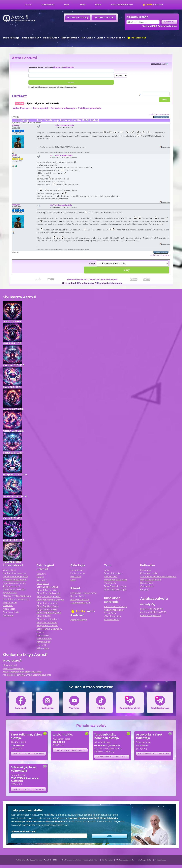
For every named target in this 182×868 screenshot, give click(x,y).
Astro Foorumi (24, 58)
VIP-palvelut (137, 38)
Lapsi (100, 38)
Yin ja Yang (110, 613)
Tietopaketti (43, 635)
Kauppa (144, 589)
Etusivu (28, 5)
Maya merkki (10, 602)
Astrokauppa (104, 18)
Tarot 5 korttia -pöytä (115, 586)
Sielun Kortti (111, 576)
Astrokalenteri (78, 18)
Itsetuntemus (69, 38)
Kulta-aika (153, 5)
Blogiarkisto (146, 583)
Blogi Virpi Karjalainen (48, 596)
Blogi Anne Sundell (47, 609)
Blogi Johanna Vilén (47, 590)
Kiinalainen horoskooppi (16, 599)
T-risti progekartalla (90, 108)
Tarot (83, 5)
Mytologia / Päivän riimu (83, 593)
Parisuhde (87, 38)
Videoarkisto (147, 586)
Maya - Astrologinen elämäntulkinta (22, 672)
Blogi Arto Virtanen (47, 622)
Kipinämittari (10, 593)
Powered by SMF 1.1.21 (78, 279)
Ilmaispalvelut (31, 38)
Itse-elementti (112, 619)
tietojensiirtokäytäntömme (53, 825)
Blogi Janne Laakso (47, 603)
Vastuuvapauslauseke (125, 860)
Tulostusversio (162, 117)
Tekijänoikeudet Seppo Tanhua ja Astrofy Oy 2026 (37, 860)
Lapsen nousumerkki (14, 583)
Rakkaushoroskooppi (14, 589)
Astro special (40, 108)
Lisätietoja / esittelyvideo (28, 754)
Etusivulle (8, 615)
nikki (15, 155)
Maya (67, 5)
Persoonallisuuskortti (115, 580)
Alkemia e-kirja (11, 612)
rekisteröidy (68, 67)
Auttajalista (9, 609)
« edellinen (154, 114)
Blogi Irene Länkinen (48, 619)
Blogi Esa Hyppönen (47, 606)
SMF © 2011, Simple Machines (104, 279)
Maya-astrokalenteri (14, 668)
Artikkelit (8, 606)
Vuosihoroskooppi (114, 610)
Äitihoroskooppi (11, 586)
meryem (16, 125)
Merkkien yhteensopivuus (17, 596)
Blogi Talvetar (44, 616)
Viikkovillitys (9, 570)
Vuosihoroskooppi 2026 (15, 576)
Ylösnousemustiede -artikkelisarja (158, 576)
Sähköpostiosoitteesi (24, 832)
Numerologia (48, 5)
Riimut (98, 5)
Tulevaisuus (50, 38)
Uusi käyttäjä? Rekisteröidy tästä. (160, 26)
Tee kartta (42, 645)
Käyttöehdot (107, 860)
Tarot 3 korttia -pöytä (115, 589)
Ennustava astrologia (63, 108)
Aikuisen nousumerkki (15, 580)
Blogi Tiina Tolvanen (47, 626)
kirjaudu (57, 67)
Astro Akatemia (79, 620)
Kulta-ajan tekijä (149, 573)
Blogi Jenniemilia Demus (50, 600)
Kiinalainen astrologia (122, 5)
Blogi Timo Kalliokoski (48, 593)
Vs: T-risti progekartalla (61, 155)
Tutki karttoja (11, 38)
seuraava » (164, 114)
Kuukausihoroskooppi (15, 573)
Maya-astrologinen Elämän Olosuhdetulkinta (27, 675)
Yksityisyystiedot (145, 860)
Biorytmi (41, 574)
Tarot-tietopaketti (114, 573)
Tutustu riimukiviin (81, 603)
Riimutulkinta (78, 596)
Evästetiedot (161, 860)
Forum (40, 632)
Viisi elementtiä (112, 616)
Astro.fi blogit (115, 38)
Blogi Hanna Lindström (49, 629)
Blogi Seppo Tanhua (47, 587)
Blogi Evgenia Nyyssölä (49, 613)
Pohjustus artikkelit (151, 580)
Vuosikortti (110, 583)
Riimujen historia (80, 599)
